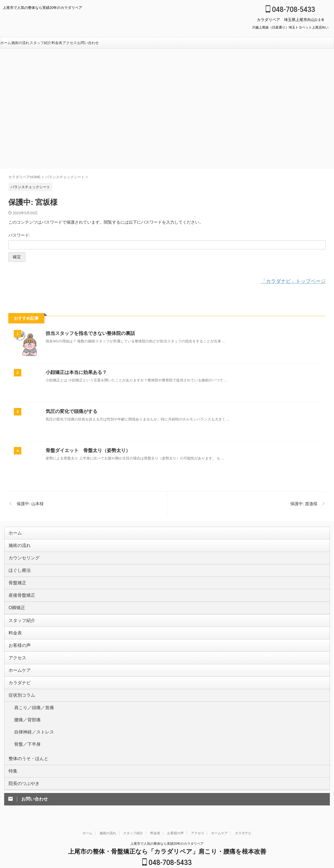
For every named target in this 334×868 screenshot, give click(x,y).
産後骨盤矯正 (19, 588)
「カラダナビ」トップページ (299, 281)
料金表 (57, 43)
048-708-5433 (290, 10)
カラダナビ (18, 668)
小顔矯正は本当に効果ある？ (74, 372)
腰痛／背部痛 (25, 700)
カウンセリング (21, 554)
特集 (12, 740)
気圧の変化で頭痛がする (70, 411)
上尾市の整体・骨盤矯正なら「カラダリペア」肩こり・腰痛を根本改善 (167, 819)
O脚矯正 (15, 600)
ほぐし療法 (18, 566)
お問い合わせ (88, 43)
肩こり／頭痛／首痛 (30, 691)
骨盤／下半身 (25, 717)
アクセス (70, 43)
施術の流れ (20, 43)
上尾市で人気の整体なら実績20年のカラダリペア (167, 811)
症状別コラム (19, 679)
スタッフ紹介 (40, 43)
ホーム (6, 43)
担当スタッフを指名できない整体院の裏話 (88, 333)
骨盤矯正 (16, 577)
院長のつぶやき (21, 751)
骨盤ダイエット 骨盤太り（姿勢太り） (86, 450)
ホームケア (18, 657)
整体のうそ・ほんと (25, 728)
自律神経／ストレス (30, 708)
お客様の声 (18, 634)
